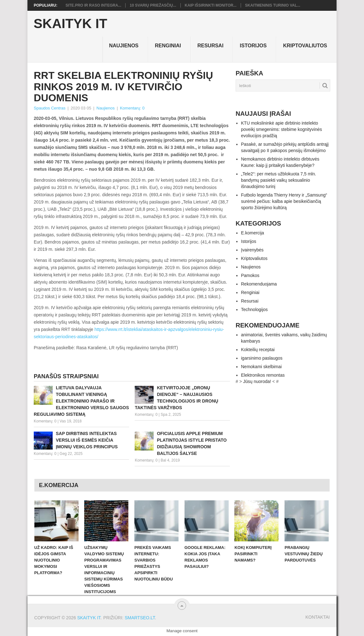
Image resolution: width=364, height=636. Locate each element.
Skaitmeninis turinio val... (273, 5)
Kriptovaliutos (305, 46)
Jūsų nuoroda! (257, 381)
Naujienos (124, 46)
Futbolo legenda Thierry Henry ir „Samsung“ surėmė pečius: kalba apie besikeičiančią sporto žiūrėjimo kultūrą (284, 201)
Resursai (211, 46)
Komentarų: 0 (132, 108)
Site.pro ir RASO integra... (94, 5)
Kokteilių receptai (258, 350)
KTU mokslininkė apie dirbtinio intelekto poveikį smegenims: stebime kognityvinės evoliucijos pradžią (282, 129)
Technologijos (254, 309)
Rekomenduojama (259, 284)
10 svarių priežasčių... (153, 5)
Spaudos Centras (50, 108)
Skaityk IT (70, 24)
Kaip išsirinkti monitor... (211, 5)
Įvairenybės (252, 250)
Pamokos (250, 275)
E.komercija (252, 233)
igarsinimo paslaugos (262, 358)
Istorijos (253, 46)
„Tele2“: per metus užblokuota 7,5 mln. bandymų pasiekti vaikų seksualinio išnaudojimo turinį (279, 180)
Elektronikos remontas (263, 375)
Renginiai (168, 46)
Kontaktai (317, 617)
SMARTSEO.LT (140, 618)
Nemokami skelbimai (261, 367)
